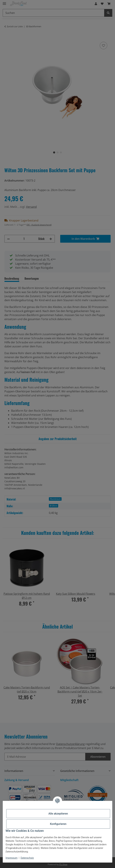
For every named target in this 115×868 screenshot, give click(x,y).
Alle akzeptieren (58, 814)
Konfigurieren (58, 824)
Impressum (11, 858)
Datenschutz (27, 858)
